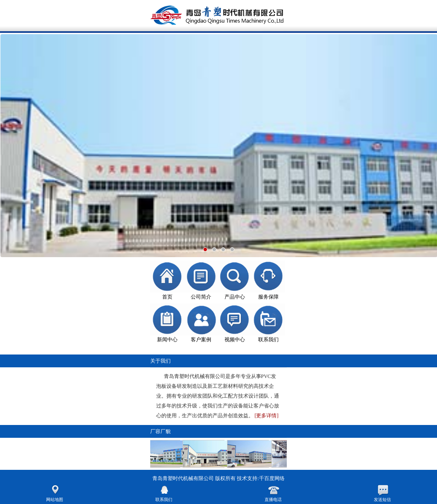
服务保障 (268, 297)
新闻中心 (167, 340)
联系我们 (268, 340)
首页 (167, 297)
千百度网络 (272, 478)
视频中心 (235, 340)
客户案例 (201, 340)
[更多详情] (267, 416)
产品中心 (235, 297)
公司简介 (201, 297)
